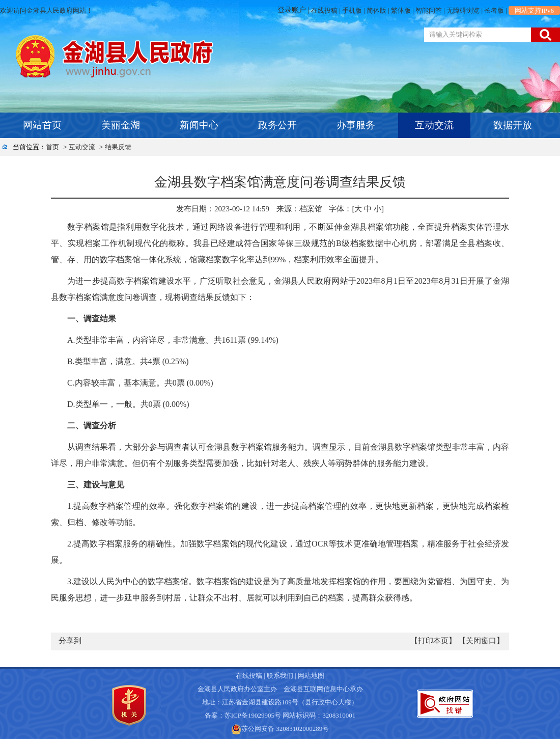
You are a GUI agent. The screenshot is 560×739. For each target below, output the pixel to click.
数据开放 (513, 125)
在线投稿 (324, 10)
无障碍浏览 (463, 10)
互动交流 (434, 125)
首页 (52, 147)
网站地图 (311, 676)
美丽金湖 (121, 125)
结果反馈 (118, 147)
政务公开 (277, 125)
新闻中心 (199, 125)
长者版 (494, 10)
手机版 (352, 10)
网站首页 (42, 125)
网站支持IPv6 (534, 10)
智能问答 (429, 10)
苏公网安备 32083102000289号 (285, 729)
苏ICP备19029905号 (253, 715)
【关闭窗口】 (481, 641)
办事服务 (356, 125)
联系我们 (280, 676)
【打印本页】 (433, 641)
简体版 (376, 10)
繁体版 (401, 10)
